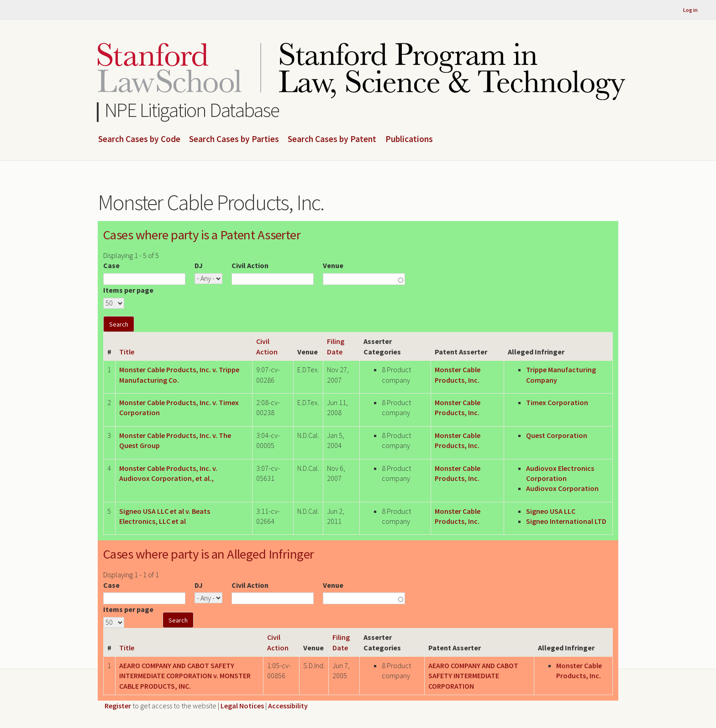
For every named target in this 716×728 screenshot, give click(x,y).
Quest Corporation (557, 435)
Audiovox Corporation (562, 488)
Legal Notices (242, 706)
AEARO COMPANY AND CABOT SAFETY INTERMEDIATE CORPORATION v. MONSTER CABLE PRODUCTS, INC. (185, 676)
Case (111, 265)
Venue (333, 265)
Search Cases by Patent (332, 139)
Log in (690, 10)
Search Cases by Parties (234, 139)
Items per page (128, 290)
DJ (199, 265)
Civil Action (250, 265)
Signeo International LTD (566, 521)
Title (127, 352)
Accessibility (288, 706)
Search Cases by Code (139, 139)
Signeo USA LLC (551, 511)
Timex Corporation (557, 402)
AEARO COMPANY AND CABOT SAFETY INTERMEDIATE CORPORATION (473, 676)
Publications (409, 139)
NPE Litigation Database (192, 110)
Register (118, 706)
